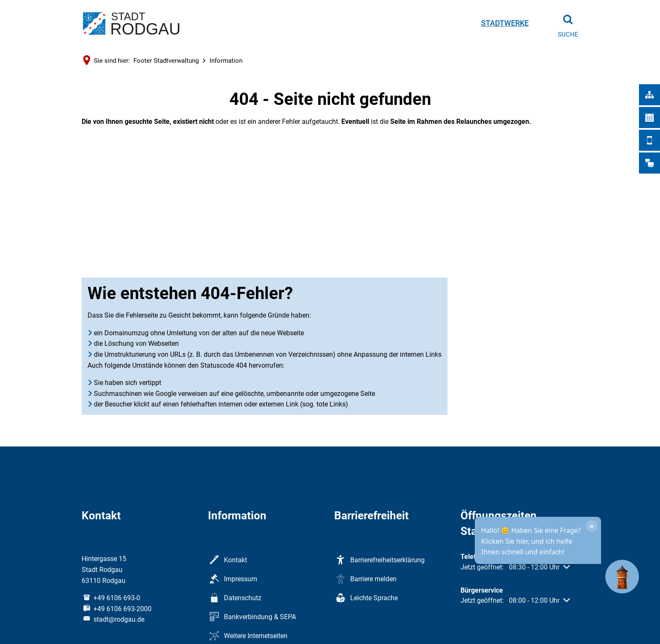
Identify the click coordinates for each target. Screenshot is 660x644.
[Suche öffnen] (568, 23)
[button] (515, 567)
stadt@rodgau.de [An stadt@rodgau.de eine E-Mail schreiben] (113, 619)
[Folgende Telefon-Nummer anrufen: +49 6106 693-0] (111, 598)
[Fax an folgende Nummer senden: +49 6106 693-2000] (117, 609)
